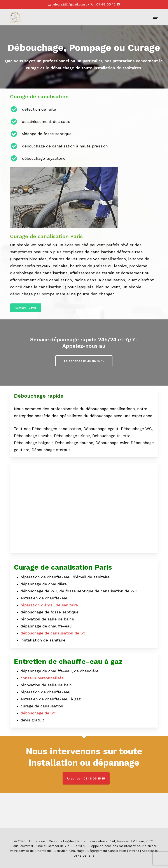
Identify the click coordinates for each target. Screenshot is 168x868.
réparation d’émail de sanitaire (49, 605)
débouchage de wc (38, 713)
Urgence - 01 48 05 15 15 (86, 778)
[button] (156, 17)
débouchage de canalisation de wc (53, 633)
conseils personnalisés (42, 678)
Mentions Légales (61, 841)
